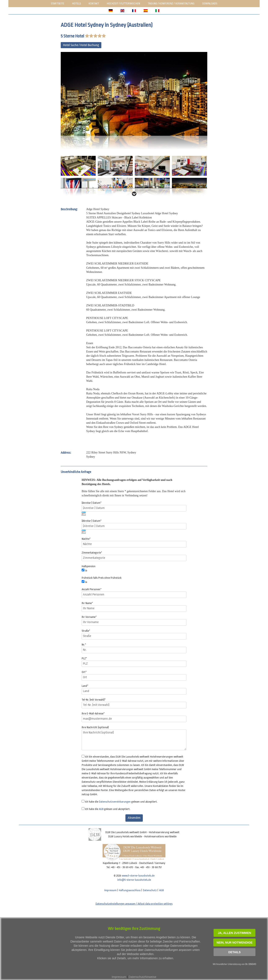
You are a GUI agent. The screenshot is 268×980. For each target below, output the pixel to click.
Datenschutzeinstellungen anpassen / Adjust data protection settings (134, 904)
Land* (85, 686)
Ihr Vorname (89, 617)
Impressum (110, 890)
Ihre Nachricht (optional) (95, 727)
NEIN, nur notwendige (234, 943)
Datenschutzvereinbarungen (115, 802)
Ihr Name (87, 603)
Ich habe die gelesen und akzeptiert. (121, 802)
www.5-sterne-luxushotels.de (138, 876)
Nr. (84, 645)
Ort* (84, 672)
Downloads (210, 3)
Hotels (76, 3)
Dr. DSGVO (251, 964)
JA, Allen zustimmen (235, 933)
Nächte (86, 539)
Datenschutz (150, 890)
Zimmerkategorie (92, 553)
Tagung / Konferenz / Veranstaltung (171, 3)
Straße (86, 631)
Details (235, 952)
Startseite (58, 3)
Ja (86, 570)
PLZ (84, 658)
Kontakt (94, 3)
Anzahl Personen (92, 589)
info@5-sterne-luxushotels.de (134, 880)
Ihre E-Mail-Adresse (93, 713)
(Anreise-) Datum (92, 503)
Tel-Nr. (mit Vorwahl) (94, 700)
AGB (101, 809)
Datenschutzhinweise (142, 977)
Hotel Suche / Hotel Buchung (81, 45)
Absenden (134, 818)
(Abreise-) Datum (92, 521)
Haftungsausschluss (130, 890)
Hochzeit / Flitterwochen (123, 3)
